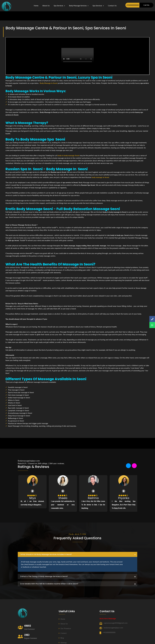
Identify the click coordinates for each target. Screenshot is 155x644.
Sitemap (63, 643)
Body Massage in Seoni (49, 83)
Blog (61, 638)
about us (46, 6)
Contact (63, 633)
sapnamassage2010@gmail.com (116, 623)
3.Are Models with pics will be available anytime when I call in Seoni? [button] (49, 584)
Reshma (93, 498)
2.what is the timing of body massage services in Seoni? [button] (44, 576)
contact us (112, 6)
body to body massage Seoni (69, 155)
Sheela (63, 498)
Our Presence (65, 628)
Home (36, 6)
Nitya (32, 498)
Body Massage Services (79, 6)
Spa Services (59, 6)
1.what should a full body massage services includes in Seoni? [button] (46, 554)
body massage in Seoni (100, 177)
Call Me (146, 5)
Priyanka (124, 498)
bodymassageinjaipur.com (113, 628)
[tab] (77, 554)
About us (63, 624)
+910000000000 (132, 5)
